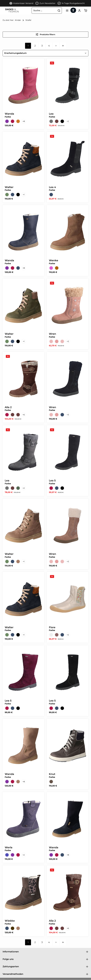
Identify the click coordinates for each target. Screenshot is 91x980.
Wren (52, 334)
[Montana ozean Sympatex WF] (13, 195)
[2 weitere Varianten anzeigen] (68, 121)
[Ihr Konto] (79, 11)
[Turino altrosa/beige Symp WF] (51, 342)
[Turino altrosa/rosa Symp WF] (57, 342)
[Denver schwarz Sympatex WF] (62, 121)
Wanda (9, 114)
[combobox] (43, 11)
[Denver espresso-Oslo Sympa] (13, 415)
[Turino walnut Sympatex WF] (57, 268)
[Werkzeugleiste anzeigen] (72, 10)
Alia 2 (8, 407)
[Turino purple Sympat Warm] (51, 268)
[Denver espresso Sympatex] (18, 415)
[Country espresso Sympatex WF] (57, 121)
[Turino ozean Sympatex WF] (51, 195)
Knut (52, 774)
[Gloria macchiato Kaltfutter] (51, 635)
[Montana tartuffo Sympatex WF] (18, 562)
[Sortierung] (45, 53)
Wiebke (10, 921)
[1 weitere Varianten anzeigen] (24, 195)
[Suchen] (58, 11)
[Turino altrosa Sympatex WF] (62, 342)
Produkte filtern (45, 35)
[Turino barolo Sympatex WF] (51, 488)
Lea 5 (52, 481)
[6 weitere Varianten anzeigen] (24, 415)
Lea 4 (52, 187)
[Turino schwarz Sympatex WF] (62, 488)
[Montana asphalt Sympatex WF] (13, 928)
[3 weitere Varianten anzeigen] (68, 342)
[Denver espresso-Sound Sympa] (62, 928)
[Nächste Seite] (56, 46)
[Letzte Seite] (63, 46)
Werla (9, 848)
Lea (51, 114)
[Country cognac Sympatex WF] (18, 121)
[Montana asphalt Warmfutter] (57, 635)
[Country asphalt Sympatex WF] (51, 121)
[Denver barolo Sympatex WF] (7, 415)
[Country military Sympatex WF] (18, 488)
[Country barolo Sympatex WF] (13, 121)
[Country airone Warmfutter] (7, 855)
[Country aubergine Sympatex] (7, 121)
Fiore (52, 627)
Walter (9, 187)
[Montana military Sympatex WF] (7, 195)
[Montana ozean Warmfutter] (62, 635)
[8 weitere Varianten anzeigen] (24, 121)
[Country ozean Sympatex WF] (18, 268)
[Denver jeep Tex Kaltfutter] (51, 782)
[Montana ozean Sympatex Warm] (18, 195)
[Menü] (66, 11)
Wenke (54, 261)
